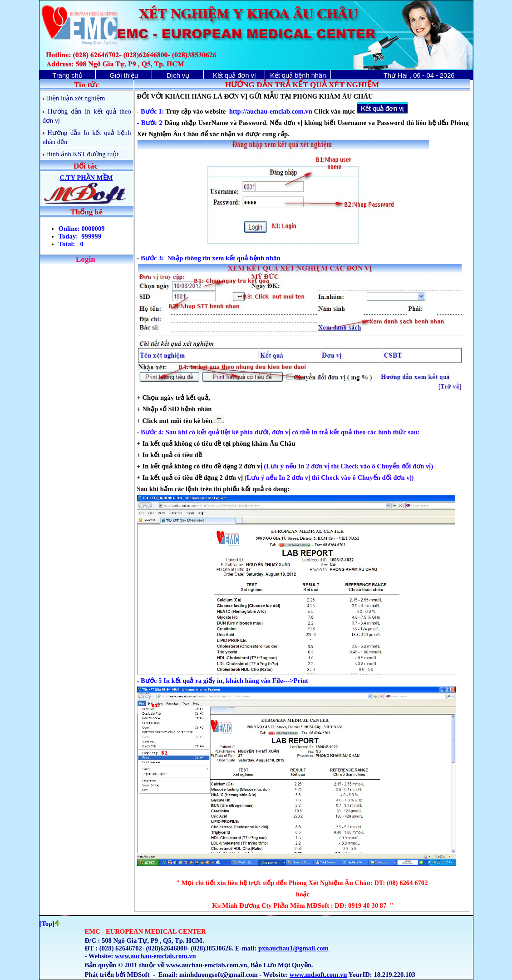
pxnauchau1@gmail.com (293, 948)
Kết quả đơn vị (234, 75)
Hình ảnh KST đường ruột (82, 154)
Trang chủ (67, 75)
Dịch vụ (178, 75)
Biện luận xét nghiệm (75, 98)
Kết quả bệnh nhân (298, 75)
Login (86, 259)
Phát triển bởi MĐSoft (117, 975)
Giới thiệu (124, 75)
